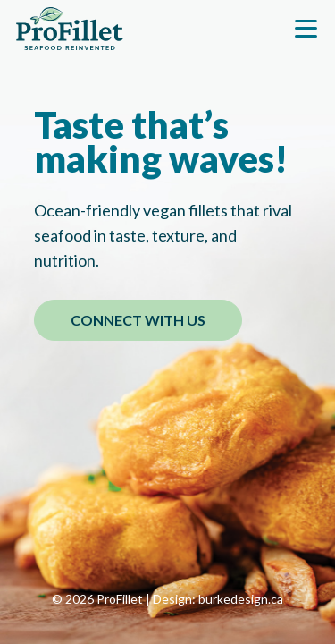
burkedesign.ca (241, 599)
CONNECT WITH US (138, 320)
